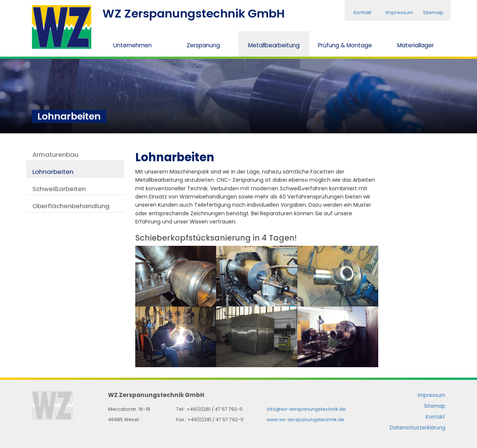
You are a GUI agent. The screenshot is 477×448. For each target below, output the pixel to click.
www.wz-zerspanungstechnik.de (306, 420)
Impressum (399, 12)
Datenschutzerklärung (418, 428)
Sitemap (433, 12)
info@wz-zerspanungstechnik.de (306, 409)
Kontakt (362, 12)
